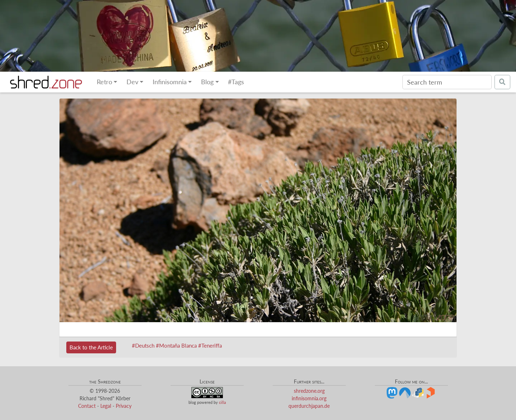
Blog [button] (207, 82)
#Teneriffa (210, 345)
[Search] (447, 82)
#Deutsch (143, 345)
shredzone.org (309, 391)
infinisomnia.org (309, 398)
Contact (87, 406)
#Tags (236, 82)
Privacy (124, 406)
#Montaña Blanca (176, 345)
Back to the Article (91, 347)
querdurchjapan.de (309, 406)
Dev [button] (132, 82)
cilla (222, 402)
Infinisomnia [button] (170, 82)
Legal (106, 406)
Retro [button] (104, 82)
